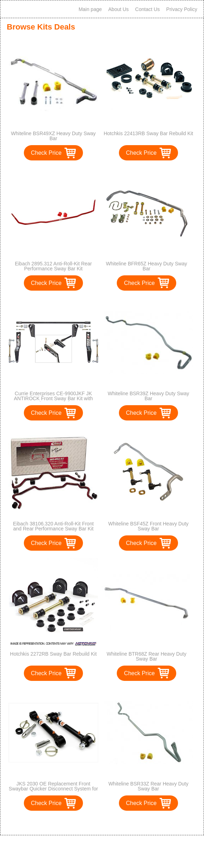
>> (115, 822)
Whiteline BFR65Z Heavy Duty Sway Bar (147, 266)
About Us (119, 9)
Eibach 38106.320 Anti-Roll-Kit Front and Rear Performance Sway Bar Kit (53, 526)
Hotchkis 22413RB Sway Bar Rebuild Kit (148, 133)
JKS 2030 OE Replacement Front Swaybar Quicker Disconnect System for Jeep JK (54, 789)
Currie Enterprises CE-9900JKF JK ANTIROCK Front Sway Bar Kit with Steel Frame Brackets (53, 398)
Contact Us (148, 9)
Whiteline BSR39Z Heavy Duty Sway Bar (148, 396)
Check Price (46, 153)
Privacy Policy (182, 9)
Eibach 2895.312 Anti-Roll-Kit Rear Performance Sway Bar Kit (53, 266)
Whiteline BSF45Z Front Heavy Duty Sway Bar (148, 526)
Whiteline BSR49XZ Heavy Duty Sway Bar (53, 136)
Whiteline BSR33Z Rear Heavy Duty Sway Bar (148, 786)
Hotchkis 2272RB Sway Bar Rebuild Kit (53, 654)
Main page (90, 9)
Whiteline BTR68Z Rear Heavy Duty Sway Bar (146, 656)
